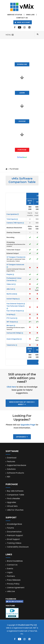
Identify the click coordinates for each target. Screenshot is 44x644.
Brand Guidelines (15, 561)
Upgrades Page (28, 425)
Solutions (11, 469)
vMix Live (11, 591)
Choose (22, 121)
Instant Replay (13, 299)
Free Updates (13, 214)
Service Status (15, 15)
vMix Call (11, 289)
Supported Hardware (17, 465)
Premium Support (15, 535)
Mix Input (11, 325)
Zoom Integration (14, 339)
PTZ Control (12, 318)
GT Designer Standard (16, 257)
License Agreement (16, 588)
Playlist (10, 274)
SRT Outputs (12, 322)
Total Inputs (12, 219)
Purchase (22, 150)
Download (22, 64)
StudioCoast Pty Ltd (27, 625)
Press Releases (14, 580)
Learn (22, 93)
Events (10, 569)
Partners (11, 576)
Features (11, 461)
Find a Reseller (14, 499)
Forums (11, 528)
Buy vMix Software (15, 491)
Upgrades (22, 437)
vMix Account (23, 22)
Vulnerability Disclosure (18, 547)
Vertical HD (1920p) (15, 333)
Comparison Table (16, 495)
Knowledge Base (14, 524)
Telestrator (12, 345)
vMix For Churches (15, 510)
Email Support (13, 539)
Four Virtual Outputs (15, 311)
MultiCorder (12, 294)
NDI (9, 477)
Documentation (14, 532)
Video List (11, 284)
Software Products (16, 473)
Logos (10, 572)
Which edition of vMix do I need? (22, 403)
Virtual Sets (12, 506)
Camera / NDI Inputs (15, 223)
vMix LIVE (30, 15)
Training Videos (14, 543)
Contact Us (22, 18)
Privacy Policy (13, 584)
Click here (11, 387)
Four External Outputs (16, 304)
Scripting (11, 314)
